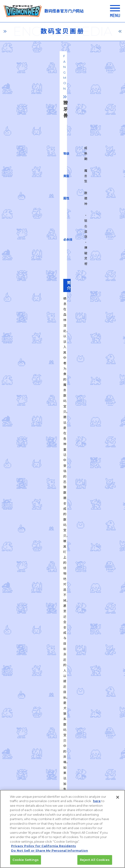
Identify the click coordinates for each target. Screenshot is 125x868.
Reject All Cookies (95, 862)
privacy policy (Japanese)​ (38, 755)
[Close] (118, 800)
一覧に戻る (63, 595)
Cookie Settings (26, 862)
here (97, 804)
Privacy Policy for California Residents (44, 849)
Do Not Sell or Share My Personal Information (49, 853)
